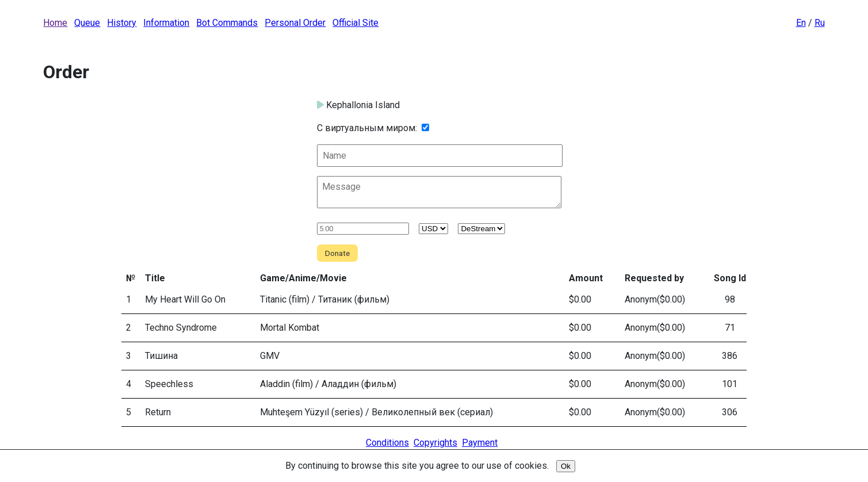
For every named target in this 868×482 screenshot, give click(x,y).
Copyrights (435, 443)
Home (55, 23)
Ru (820, 23)
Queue (87, 23)
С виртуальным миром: (367, 128)
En (801, 23)
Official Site (355, 23)
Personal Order (295, 23)
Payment (480, 443)
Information (166, 23)
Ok (566, 466)
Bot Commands (227, 23)
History (122, 23)
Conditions (387, 443)
